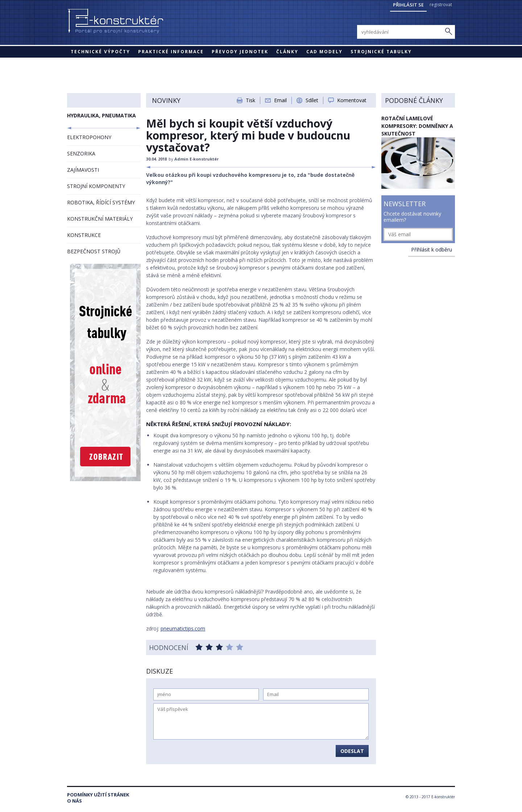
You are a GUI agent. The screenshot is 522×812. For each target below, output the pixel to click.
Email (280, 100)
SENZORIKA (81, 153)
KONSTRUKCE (84, 235)
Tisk (250, 100)
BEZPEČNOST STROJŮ (94, 251)
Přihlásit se (408, 5)
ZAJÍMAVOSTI (83, 170)
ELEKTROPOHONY (89, 137)
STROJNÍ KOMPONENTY (96, 186)
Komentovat (352, 100)
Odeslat (352, 751)
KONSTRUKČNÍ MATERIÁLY (100, 219)
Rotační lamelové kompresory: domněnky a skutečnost (417, 126)
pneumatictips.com (183, 628)
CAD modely (324, 52)
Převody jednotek (240, 52)
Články (287, 52)
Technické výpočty (100, 52)
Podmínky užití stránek (98, 795)
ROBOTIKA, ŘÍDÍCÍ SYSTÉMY (101, 202)
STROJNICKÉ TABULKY (381, 52)
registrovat (441, 5)
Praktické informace (171, 52)
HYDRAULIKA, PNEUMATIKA (101, 115)
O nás (74, 801)
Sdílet (312, 100)
